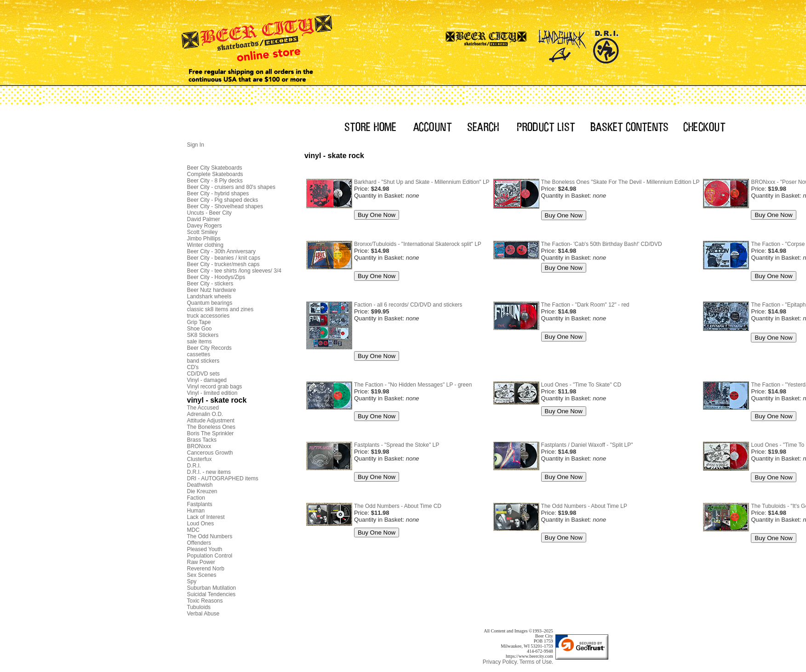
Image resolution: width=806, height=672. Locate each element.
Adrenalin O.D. (205, 414)
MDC (193, 530)
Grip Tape (199, 322)
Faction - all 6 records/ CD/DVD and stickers (408, 305)
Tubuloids (199, 607)
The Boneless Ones (211, 427)
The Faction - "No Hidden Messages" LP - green (413, 385)
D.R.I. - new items (209, 472)
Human (196, 511)
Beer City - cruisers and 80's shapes (231, 187)
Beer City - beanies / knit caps (224, 258)
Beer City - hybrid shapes (218, 194)
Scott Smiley (203, 232)
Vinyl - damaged (207, 380)
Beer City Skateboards (215, 168)
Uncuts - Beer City (209, 213)
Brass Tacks (202, 440)
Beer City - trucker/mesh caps (223, 264)
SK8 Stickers (203, 335)
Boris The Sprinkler (211, 433)
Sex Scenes (202, 575)
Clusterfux (200, 459)
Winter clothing (205, 245)
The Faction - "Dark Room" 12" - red (585, 305)
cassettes (199, 354)
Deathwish (200, 485)
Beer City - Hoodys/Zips (216, 277)
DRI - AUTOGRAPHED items (223, 478)
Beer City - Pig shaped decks (223, 200)
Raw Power (201, 562)
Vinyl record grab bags (215, 387)
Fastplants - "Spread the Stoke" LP (397, 445)
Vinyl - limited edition (212, 393)
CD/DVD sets (203, 374)
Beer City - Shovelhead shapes (225, 206)
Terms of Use (535, 662)
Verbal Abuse (203, 614)
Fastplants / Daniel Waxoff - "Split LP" (587, 445)
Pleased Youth (205, 549)
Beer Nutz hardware (212, 290)
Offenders (199, 543)
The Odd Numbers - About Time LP (584, 506)
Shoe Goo (200, 329)
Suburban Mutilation (212, 588)
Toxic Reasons (205, 601)
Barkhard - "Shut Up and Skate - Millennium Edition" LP (422, 182)
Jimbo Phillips (204, 239)
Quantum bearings (210, 303)
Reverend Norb (206, 569)
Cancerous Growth (210, 453)
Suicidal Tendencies (212, 594)
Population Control (210, 556)
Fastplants (200, 504)
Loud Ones (201, 524)
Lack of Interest (206, 517)
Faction (196, 498)
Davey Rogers (205, 226)
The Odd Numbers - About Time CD (398, 506)
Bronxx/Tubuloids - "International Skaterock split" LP (418, 244)
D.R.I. (194, 466)
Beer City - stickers (210, 284)
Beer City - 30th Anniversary (221, 251)
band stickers (203, 361)
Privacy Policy (500, 662)
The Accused (203, 408)
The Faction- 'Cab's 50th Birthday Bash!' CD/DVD (602, 244)
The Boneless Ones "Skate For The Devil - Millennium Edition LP (620, 182)
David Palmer (204, 219)
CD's (193, 367)
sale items (200, 342)
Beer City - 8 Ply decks (215, 181)
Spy (192, 581)
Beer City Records (209, 348)
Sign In (196, 145)
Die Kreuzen (202, 491)
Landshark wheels (209, 296)
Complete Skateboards (215, 174)
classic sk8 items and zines (220, 309)
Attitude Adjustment (211, 421)
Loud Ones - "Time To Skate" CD (581, 385)
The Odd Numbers (210, 536)
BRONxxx (199, 446)
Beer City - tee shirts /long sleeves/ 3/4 (234, 271)
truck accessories (209, 316)
